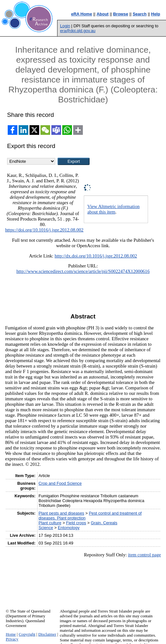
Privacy (12, 639)
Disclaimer (47, 634)
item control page (145, 555)
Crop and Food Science (60, 483)
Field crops (76, 523)
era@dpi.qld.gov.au (78, 31)
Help (156, 14)
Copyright (27, 634)
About (103, 14)
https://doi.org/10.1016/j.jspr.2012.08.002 (44, 230)
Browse (121, 14)
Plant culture (50, 523)
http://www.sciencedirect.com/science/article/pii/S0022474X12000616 (83, 271)
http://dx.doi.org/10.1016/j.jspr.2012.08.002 (96, 256)
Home (11, 634)
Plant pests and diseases (61, 513)
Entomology (69, 528)
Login (65, 26)
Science (46, 528)
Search (140, 14)
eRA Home (81, 14)
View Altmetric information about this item (114, 209)
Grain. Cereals (104, 523)
